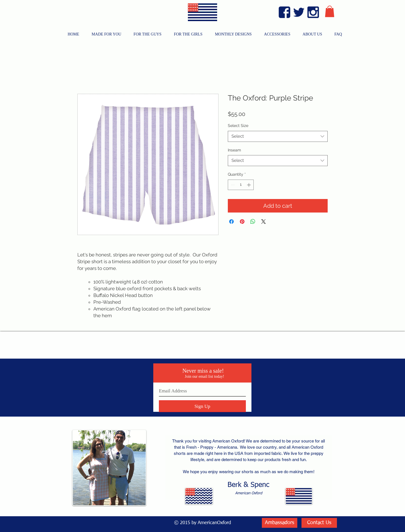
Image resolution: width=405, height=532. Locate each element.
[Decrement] (232, 185)
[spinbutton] (241, 185)
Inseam (234, 150)
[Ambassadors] (280, 523)
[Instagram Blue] (313, 12)
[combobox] (278, 136)
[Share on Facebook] (231, 222)
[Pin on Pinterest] (242, 222)
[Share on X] (264, 222)
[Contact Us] (319, 523)
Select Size (238, 126)
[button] (330, 11)
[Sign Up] (202, 406)
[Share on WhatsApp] (253, 222)
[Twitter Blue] (299, 12)
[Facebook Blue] (284, 12)
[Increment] (249, 185)
